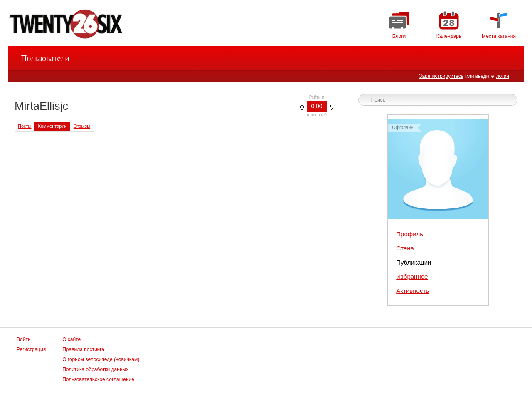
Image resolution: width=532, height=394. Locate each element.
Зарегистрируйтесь (441, 76)
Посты (25, 126)
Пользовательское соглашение (98, 379)
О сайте (71, 339)
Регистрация (31, 349)
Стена (405, 248)
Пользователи (45, 58)
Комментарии (52, 126)
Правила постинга (83, 349)
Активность (413, 291)
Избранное (412, 276)
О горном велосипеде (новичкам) (101, 359)
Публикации (414, 262)
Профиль (410, 234)
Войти (24, 339)
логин (502, 76)
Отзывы (82, 126)
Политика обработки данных (95, 369)
